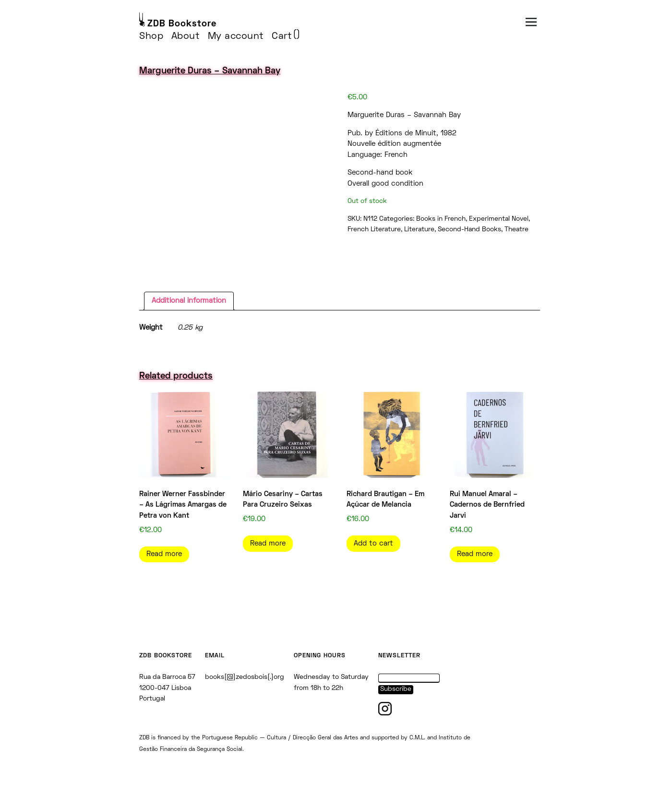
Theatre (516, 230)
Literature (419, 230)
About (186, 36)
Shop (151, 36)
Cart (282, 36)
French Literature (374, 230)
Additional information (189, 301)
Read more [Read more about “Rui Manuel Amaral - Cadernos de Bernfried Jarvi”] (475, 554)
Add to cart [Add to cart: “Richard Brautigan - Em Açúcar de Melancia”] (373, 544)
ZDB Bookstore (182, 24)
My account (236, 36)
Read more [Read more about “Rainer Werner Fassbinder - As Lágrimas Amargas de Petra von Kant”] (164, 554)
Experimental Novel (499, 219)
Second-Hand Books (469, 230)
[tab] (189, 301)
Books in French (441, 219)
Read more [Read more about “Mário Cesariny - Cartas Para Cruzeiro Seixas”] (268, 544)
